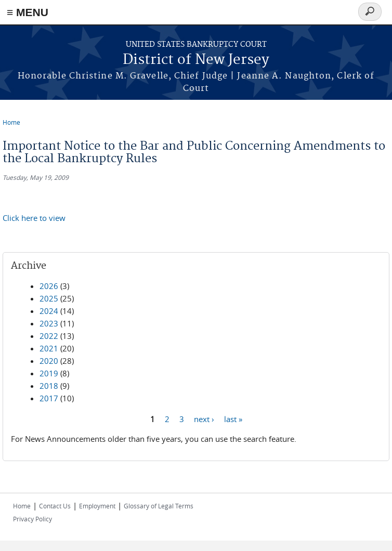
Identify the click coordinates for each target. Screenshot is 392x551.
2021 (49, 348)
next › (204, 418)
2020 (49, 361)
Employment (97, 506)
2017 (49, 398)
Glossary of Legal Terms (159, 506)
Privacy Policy (32, 519)
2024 (49, 311)
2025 (49, 298)
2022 (49, 336)
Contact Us (55, 506)
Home (11, 122)
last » (233, 418)
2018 (49, 386)
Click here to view (34, 218)
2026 (49, 286)
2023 (49, 323)
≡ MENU (28, 12)
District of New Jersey (196, 60)
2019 (49, 373)
